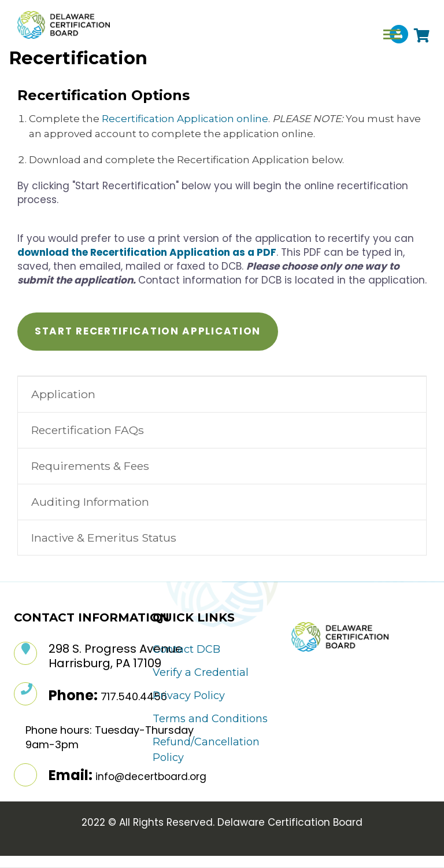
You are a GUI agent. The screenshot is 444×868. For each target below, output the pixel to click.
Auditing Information (90, 502)
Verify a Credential (201, 672)
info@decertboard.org (151, 777)
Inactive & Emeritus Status (104, 538)
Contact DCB (186, 649)
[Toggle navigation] (392, 34)
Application (63, 394)
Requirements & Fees (90, 466)
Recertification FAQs (88, 430)
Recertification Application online (185, 119)
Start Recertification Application (148, 331)
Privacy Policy (189, 696)
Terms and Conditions (210, 719)
